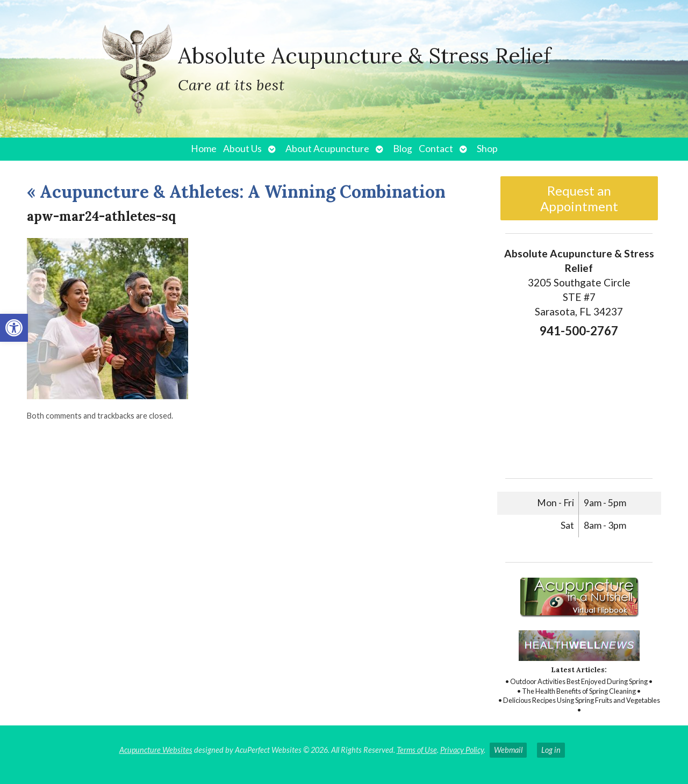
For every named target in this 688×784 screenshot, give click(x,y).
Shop (487, 149)
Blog (403, 149)
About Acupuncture (327, 149)
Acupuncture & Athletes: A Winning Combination (236, 192)
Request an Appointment (579, 198)
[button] (14, 328)
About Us (242, 149)
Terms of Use (417, 750)
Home (204, 149)
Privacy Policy (462, 750)
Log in (551, 750)
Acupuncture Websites (156, 750)
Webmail (508, 750)
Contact (436, 149)
